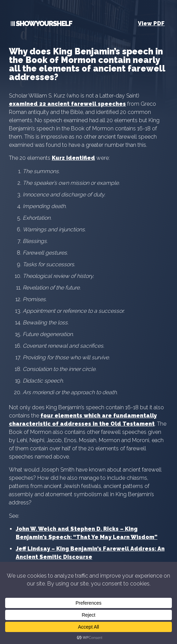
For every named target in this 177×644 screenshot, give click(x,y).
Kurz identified (73, 158)
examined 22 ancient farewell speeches (67, 104)
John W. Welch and (43, 529)
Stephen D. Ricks (95, 529)
